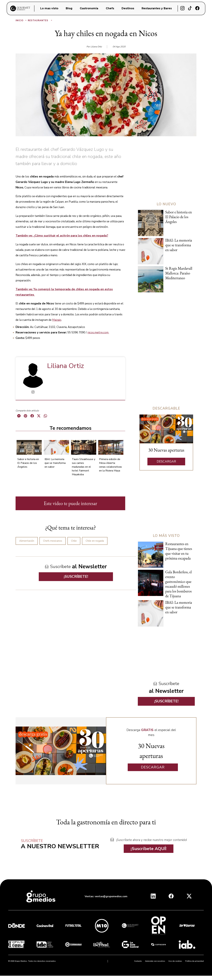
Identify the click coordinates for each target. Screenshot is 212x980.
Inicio (21, 21)
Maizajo (57, 320)
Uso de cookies (175, 961)
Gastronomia (89, 8)
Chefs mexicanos (53, 541)
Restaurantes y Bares (157, 8)
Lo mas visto (49, 8)
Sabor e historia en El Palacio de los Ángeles (28, 463)
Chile (74, 541)
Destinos (128, 8)
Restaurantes (40, 21)
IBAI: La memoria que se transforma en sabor (55, 463)
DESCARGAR (166, 462)
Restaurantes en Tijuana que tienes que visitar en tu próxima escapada (179, 551)
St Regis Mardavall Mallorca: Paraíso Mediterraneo (179, 273)
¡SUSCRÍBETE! (76, 577)
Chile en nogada (95, 541)
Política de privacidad (195, 961)
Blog (69, 8)
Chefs (110, 8)
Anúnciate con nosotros (155, 961)
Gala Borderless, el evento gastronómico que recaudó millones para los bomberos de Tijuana (179, 584)
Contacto (138, 961)
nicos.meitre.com (98, 332)
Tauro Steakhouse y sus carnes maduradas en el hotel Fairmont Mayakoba (84, 467)
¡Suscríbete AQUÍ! (149, 849)
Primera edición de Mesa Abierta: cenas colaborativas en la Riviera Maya (110, 465)
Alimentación (27, 541)
